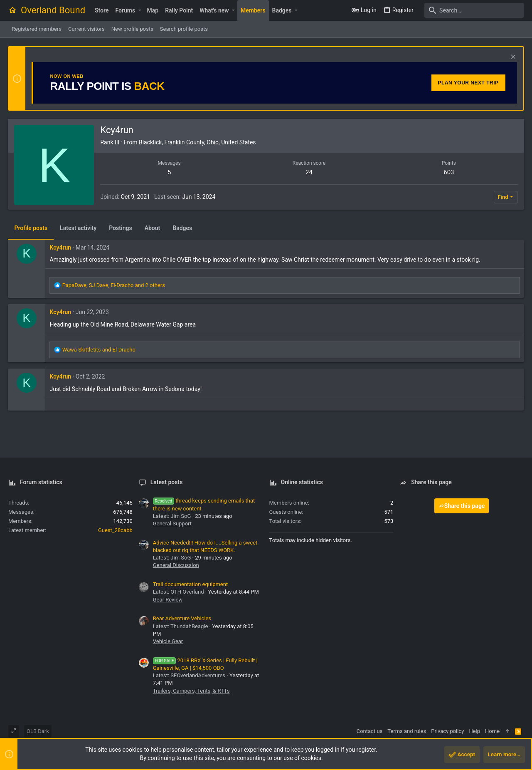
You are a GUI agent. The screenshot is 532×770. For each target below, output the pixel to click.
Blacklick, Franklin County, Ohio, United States (198, 142)
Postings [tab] (121, 228)
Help (474, 731)
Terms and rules (407, 731)
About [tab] (153, 228)
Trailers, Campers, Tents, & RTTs (191, 691)
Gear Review (168, 600)
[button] (139, 10)
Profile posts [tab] (31, 228)
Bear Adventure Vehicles (182, 618)
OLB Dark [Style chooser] (38, 731)
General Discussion (176, 565)
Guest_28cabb (115, 530)
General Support (172, 524)
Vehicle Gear (168, 641)
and (99, 350)
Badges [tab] (183, 228)
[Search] (472, 10)
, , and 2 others (114, 285)
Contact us (370, 731)
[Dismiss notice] (512, 58)
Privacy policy (447, 731)
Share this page (462, 506)
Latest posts (167, 482)
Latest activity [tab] (79, 228)
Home (492, 731)
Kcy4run (61, 248)
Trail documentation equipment (190, 584)
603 (449, 172)
